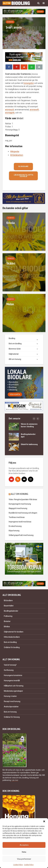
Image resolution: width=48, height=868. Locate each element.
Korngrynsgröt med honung (20, 504)
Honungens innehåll (12, 681)
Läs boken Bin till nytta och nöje (23, 176)
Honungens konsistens (13, 675)
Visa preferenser (24, 859)
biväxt (20, 118)
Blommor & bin (15, 349)
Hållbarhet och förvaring (14, 686)
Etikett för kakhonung (29, 444)
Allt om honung (15, 359)
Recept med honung (12, 701)
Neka (24, 852)
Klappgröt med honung (18, 508)
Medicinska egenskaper (13, 691)
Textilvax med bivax (17, 517)
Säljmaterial (14, 354)
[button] (44, 821)
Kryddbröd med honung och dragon (23, 513)
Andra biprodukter (11, 707)
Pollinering (8, 616)
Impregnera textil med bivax (20, 522)
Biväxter (10, 22)
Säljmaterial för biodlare (14, 632)
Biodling (12, 338)
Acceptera (24, 845)
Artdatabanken (17, 155)
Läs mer (15, 780)
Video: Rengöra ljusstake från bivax (23, 500)
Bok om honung (10, 712)
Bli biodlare (23, 166)
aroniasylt (9, 110)
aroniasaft (34, 110)
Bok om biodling (15, 344)
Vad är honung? (10, 665)
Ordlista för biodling (12, 647)
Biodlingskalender (11, 611)
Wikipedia (15, 152)
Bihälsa (7, 627)
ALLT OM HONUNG (20, 494)
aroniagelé (10, 113)
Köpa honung (14, 531)
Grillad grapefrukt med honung (21, 535)
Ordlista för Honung (12, 717)
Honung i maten (10, 696)
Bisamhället (9, 606)
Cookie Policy (18, 865)
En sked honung (15, 526)
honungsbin (29, 83)
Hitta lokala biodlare (12, 637)
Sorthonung (9, 670)
